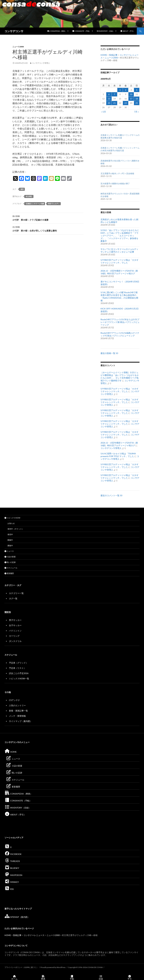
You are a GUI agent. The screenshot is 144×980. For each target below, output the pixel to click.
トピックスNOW (12, 518)
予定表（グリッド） (18, 663)
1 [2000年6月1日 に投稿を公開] (120, 90)
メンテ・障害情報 (17, 716)
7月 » (136, 112)
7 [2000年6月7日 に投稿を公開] (114, 94)
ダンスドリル (15, 641)
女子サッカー (15, 625)
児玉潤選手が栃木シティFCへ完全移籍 (117, 173)
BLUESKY (12, 868)
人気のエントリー (17, 705)
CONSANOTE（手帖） (82, 31)
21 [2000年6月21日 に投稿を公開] (114, 103)
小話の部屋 (10, 557)
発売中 (10, 534)
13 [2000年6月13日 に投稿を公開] (109, 99)
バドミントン (15, 631)
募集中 (10, 546)
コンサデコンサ (14, 31)
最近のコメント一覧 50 (111, 495)
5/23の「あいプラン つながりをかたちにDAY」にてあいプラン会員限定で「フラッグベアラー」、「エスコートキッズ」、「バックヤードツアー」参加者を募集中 (120, 236)
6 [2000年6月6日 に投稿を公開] (109, 94)
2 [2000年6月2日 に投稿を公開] (126, 90)
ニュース (9, 551)
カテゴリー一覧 (16, 593)
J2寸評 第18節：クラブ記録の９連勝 (48, 218)
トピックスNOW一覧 (19, 678)
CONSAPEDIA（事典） (57, 31)
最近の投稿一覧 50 (109, 353)
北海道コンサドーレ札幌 (35, 204)
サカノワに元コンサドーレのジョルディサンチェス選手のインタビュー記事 (119, 250)
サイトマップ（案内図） (21, 721)
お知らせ (11, 523)
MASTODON (13, 875)
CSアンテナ (14, 700)
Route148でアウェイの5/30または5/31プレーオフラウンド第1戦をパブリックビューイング (120, 322)
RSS (9, 889)
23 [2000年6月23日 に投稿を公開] (126, 103)
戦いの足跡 (10, 562)
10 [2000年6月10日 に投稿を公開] (131, 94)
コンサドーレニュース (34, 935)
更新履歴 (9, 573)
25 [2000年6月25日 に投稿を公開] (137, 103)
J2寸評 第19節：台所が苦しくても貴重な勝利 (48, 229)
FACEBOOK (13, 854)
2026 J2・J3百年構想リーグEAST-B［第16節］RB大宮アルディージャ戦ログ (119, 272)
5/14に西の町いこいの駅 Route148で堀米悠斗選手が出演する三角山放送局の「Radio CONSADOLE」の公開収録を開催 (119, 296)
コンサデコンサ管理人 (41, 63)
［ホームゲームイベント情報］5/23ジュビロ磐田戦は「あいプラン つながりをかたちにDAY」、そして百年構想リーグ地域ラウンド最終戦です (120, 376)
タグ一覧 (13, 598)
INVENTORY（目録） (106, 31)
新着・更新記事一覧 (18, 711)
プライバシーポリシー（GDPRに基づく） (21, 967)
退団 (22, 189)
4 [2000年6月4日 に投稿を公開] (137, 90)
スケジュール (11, 568)
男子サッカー (15, 620)
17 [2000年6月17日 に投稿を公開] (131, 99)
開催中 (10, 540)
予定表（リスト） (17, 668)
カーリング (14, 636)
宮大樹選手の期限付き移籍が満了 (115, 184)
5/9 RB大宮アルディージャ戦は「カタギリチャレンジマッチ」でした (119, 261)
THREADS (12, 861)
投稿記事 (113, 55)
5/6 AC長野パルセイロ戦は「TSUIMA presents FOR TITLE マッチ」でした (118, 455)
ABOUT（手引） (128, 31)
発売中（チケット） (16, 529)
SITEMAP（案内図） (17, 917)
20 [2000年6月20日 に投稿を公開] (109, 103)
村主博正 (29, 196)
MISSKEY (12, 882)
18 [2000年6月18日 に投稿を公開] (137, 99)
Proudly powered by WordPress (53, 967)
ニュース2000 (18, 47)
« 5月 (104, 112)
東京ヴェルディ (54, 204)
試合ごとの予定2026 (19, 673)
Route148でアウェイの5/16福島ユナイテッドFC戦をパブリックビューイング (120, 334)
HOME (104, 55)
